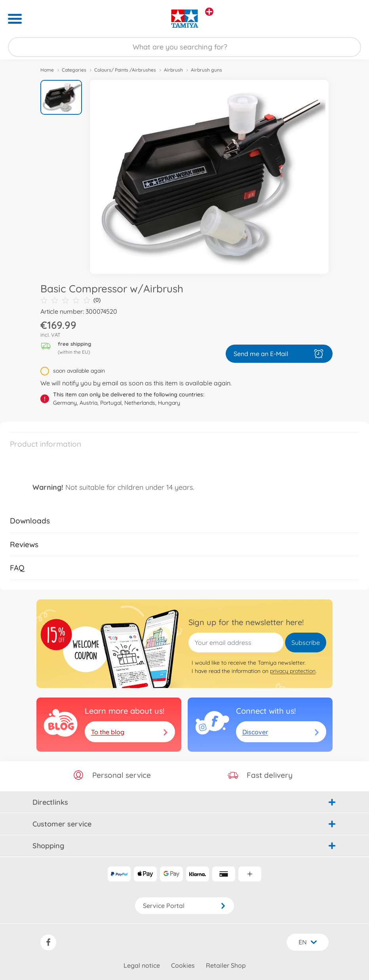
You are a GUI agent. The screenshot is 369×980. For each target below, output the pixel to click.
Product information (46, 444)
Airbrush (173, 70)
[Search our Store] (184, 47)
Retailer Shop (226, 965)
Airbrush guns (206, 70)
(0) (70, 300)
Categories (74, 70)
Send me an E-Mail (279, 354)
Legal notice (142, 965)
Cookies (183, 965)
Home (47, 70)
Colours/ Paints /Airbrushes (125, 70)
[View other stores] (209, 12)
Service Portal (184, 906)
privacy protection (293, 671)
